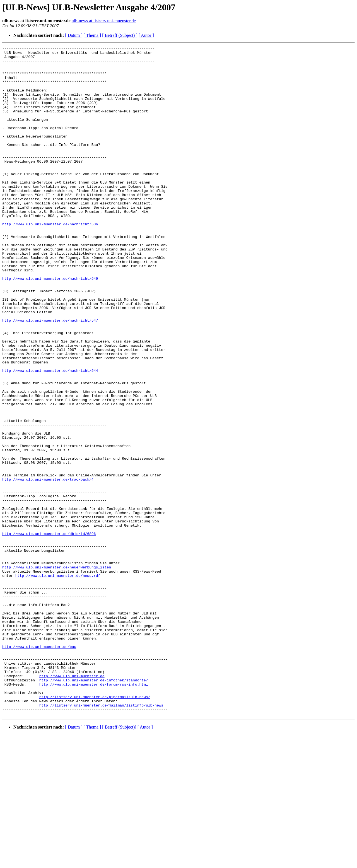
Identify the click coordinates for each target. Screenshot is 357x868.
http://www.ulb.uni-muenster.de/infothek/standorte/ (94, 807)
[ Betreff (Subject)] (119, 861)
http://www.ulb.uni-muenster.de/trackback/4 (48, 566)
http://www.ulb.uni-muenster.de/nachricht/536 (50, 260)
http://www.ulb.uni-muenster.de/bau (39, 767)
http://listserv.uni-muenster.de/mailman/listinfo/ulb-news (101, 837)
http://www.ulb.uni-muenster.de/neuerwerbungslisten (57, 672)
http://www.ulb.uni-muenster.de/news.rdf (58, 682)
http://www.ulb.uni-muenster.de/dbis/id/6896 (49, 631)
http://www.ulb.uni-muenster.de (72, 802)
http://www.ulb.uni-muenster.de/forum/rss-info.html (94, 812)
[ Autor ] (146, 35)
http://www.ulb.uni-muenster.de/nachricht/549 (50, 325)
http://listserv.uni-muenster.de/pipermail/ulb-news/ (95, 827)
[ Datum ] (74, 35)
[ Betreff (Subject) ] (120, 35)
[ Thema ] (92, 35)
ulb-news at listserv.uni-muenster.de (104, 21)
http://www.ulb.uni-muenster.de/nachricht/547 (50, 375)
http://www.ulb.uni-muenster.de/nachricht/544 (50, 436)
